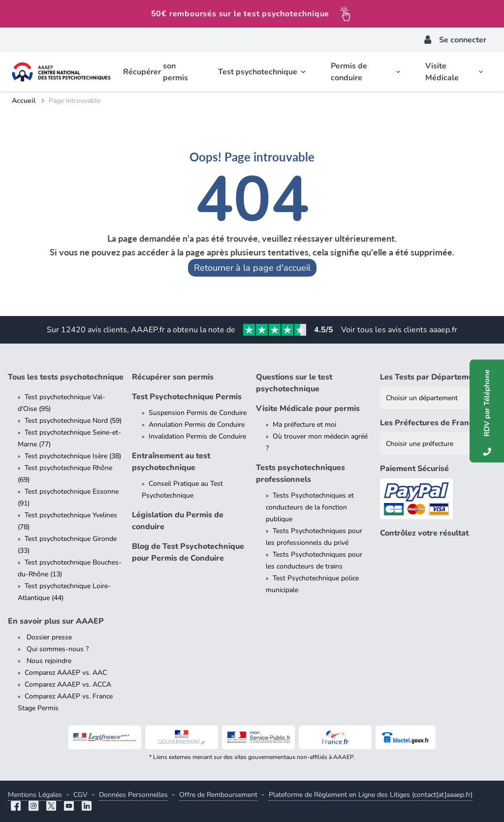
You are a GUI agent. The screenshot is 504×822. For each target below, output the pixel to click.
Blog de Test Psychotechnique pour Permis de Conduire (188, 552)
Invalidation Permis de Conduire (197, 436)
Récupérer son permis (173, 377)
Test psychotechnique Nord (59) (73, 421)
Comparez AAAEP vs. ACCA (68, 684)
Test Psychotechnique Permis (187, 397)
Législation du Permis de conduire (178, 521)
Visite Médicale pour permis (308, 409)
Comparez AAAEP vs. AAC (66, 673)
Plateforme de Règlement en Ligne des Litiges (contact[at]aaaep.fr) (371, 795)
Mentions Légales (35, 795)
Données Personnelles (133, 795)
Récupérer (158, 72)
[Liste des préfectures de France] (438, 444)
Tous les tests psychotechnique (66, 377)
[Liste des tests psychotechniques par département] (438, 398)
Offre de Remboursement (218, 795)
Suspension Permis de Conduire (198, 413)
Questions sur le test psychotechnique (294, 383)
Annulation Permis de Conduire (197, 425)
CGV (80, 795)
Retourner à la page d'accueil (252, 268)
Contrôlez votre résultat (424, 533)
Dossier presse (48, 637)
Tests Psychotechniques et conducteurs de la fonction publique (310, 507)
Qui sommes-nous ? (57, 649)
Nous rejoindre (48, 661)
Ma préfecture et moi (304, 425)
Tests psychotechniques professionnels (300, 474)
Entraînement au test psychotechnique (171, 462)
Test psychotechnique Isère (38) (73, 456)
